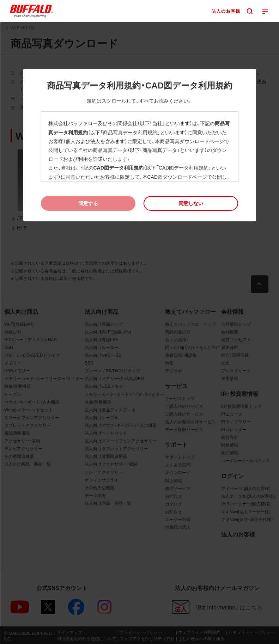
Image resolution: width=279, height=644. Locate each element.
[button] (191, 203)
